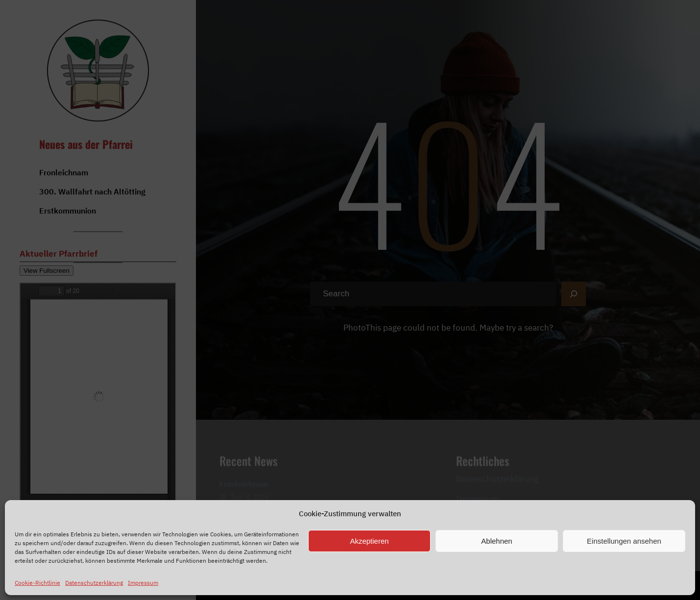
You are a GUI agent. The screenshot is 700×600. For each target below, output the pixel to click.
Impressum (143, 583)
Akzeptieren (369, 541)
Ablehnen (496, 541)
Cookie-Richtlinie (37, 583)
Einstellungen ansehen (624, 541)
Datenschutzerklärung (94, 583)
